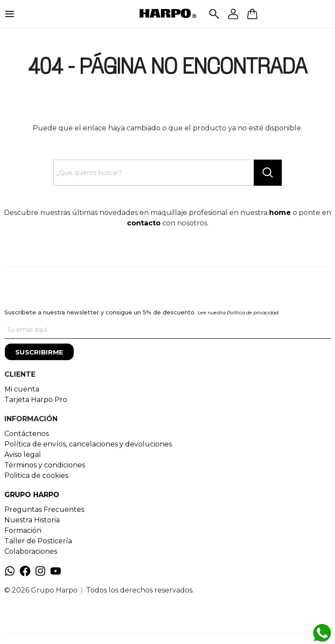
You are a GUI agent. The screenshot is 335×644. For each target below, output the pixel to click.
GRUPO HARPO (32, 495)
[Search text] (154, 173)
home (280, 213)
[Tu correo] (167, 330)
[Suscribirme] (39, 352)
